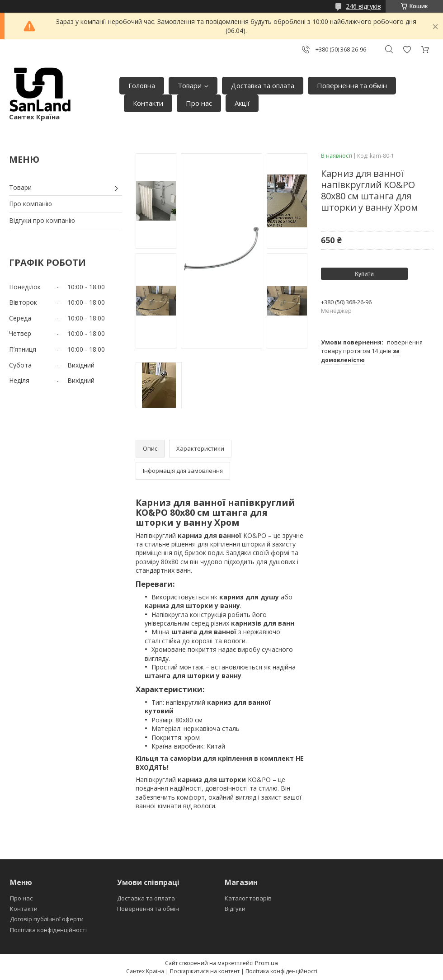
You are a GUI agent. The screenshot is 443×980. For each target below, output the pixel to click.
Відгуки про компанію (42, 220)
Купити (364, 274)
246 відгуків (363, 6)
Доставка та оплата (263, 85)
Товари (190, 85)
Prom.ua (266, 963)
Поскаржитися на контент (205, 971)
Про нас (199, 103)
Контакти (148, 103)
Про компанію (31, 204)
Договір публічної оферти (47, 919)
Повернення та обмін (352, 85)
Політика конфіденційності (48, 930)
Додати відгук (407, 49)
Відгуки (235, 909)
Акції (242, 103)
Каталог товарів (248, 898)
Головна (142, 85)
